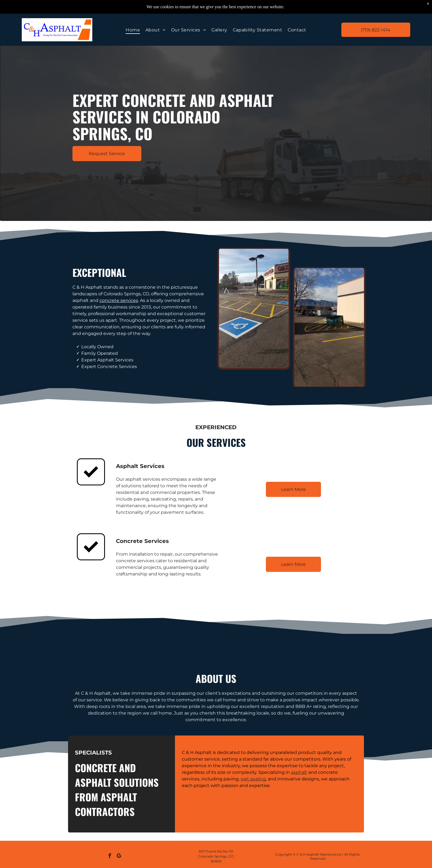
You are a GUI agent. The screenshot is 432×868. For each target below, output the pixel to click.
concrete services (119, 300)
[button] (188, 30)
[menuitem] (133, 30)
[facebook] (110, 857)
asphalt (299, 772)
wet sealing (253, 779)
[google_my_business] (119, 857)
